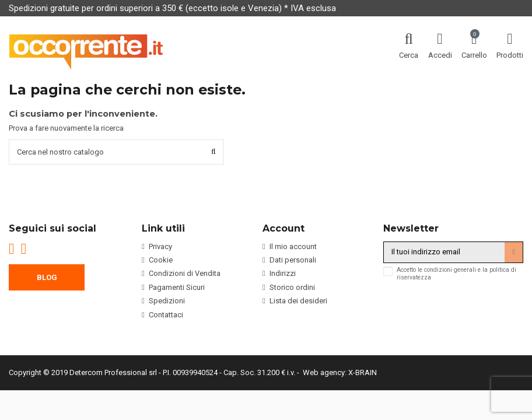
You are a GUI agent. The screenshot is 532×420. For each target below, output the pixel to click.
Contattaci (166, 315)
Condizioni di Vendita (185, 274)
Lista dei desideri (298, 301)
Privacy (160, 246)
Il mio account (293, 246)
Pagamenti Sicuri (177, 287)
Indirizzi (283, 274)
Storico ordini (292, 287)
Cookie (161, 260)
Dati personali (293, 260)
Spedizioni (167, 301)
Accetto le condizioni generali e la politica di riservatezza (456, 274)
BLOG (47, 277)
